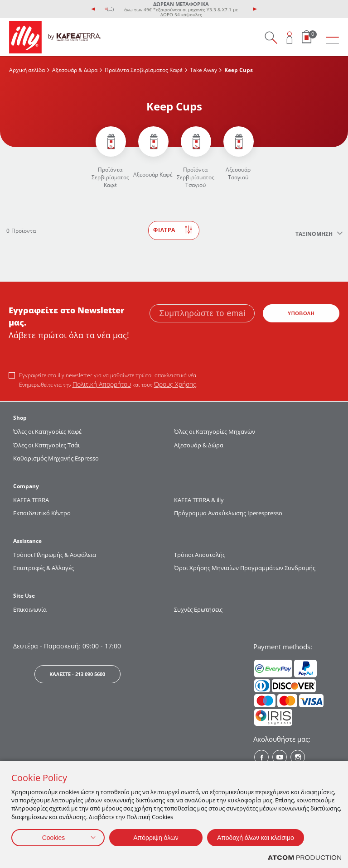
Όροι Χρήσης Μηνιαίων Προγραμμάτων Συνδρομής (245, 568)
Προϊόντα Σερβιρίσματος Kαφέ (144, 70)
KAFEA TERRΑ (31, 500)
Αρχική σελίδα (27, 70)
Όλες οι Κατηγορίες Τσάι (46, 445)
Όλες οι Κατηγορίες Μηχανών (215, 432)
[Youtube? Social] (280, 757)
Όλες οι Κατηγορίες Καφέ (47, 432)
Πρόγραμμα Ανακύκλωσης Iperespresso (228, 513)
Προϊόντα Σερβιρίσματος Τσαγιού (196, 177)
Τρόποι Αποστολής (200, 555)
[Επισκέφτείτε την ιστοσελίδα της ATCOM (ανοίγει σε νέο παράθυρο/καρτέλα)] (304, 858)
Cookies (54, 838)
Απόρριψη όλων (156, 838)
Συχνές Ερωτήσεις (198, 609)
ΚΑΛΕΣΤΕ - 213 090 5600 (77, 674)
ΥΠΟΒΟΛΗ (301, 313)
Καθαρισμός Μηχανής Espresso (56, 458)
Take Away (203, 70)
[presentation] (93, 9)
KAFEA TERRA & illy (199, 500)
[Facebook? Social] (261, 757)
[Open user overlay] (290, 37)
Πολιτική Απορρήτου (102, 384)
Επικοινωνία (30, 609)
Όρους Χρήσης (175, 384)
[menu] (332, 37)
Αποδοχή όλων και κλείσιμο (256, 838)
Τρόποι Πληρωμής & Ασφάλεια (55, 555)
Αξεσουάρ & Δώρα (75, 70)
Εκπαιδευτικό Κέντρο (42, 513)
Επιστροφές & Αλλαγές (43, 568)
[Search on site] (271, 37)
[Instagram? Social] (298, 757)
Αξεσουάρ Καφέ (153, 175)
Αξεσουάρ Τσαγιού (238, 173)
